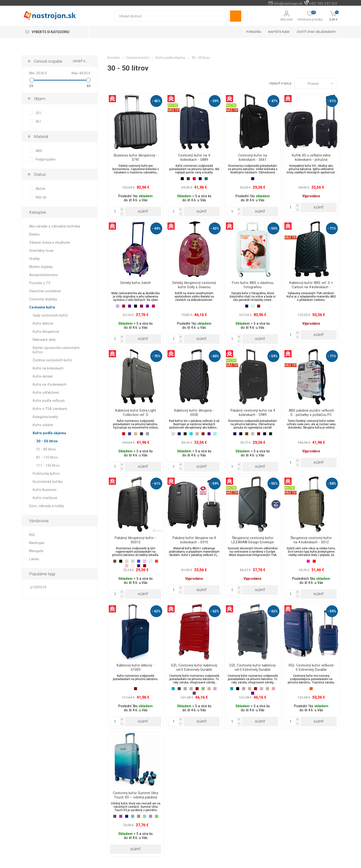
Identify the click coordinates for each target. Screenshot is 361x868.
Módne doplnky (41, 267)
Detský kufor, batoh (136, 283)
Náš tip (41, 197)
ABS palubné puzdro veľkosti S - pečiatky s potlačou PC (311, 413)
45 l (38, 121)
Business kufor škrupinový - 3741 (136, 157)
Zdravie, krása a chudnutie (50, 242)
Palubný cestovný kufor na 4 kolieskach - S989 (253, 413)
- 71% (332, 228)
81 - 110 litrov (47, 457)
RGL (32, 535)
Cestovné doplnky (43, 299)
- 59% (273, 356)
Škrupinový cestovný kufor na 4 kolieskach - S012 (311, 540)
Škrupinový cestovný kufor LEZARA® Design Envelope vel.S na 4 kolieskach (253, 542)
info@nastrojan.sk (288, 4)
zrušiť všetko (80, 61)
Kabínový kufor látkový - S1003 (136, 667)
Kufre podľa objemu (49, 433)
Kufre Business (45, 490)
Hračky (34, 259)
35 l (38, 113)
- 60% (215, 356)
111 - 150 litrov (48, 465)
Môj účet (287, 19)
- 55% (273, 484)
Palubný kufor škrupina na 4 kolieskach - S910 (194, 540)
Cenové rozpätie (48, 61)
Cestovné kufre (42, 307)
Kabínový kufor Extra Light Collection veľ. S (136, 413)
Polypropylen (46, 159)
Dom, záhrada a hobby (47, 506)
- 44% (156, 228)
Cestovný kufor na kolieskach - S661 (253, 157)
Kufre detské (43, 376)
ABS (39, 151)
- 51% (332, 101)
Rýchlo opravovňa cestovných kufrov (56, 350)
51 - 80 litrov (46, 449)
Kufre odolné (43, 425)
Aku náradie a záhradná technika (55, 226)
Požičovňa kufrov (46, 474)
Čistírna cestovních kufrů (52, 360)
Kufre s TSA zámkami (50, 409)
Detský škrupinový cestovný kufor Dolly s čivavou (194, 285)
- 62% (156, 611)
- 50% (273, 228)
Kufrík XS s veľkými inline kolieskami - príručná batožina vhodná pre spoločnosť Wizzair (311, 162)
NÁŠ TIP (174, 110)
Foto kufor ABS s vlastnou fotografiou (253, 285)
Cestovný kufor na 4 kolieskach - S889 (194, 157)
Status (40, 174)
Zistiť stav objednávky (316, 32)
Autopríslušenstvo (43, 275)
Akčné (40, 189)
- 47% (273, 101)
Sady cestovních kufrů (50, 315)
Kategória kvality (45, 417)
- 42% (215, 228)
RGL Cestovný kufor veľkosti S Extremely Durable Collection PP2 (311, 670)
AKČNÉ (173, 105)
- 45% (156, 101)
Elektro (34, 234)
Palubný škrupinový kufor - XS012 (136, 540)
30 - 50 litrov (47, 441)
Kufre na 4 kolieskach (50, 384)
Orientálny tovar (41, 251)
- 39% (215, 101)
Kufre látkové (43, 323)
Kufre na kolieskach (48, 368)
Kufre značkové (45, 498)
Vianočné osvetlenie (45, 291)
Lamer (34, 559)
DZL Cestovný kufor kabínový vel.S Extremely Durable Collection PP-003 (253, 670)
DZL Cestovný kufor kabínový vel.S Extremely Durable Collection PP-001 (194, 670)
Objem (40, 99)
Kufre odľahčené (46, 393)
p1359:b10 (38, 587)
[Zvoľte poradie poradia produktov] (316, 83)
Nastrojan (37, 543)
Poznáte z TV (40, 283)
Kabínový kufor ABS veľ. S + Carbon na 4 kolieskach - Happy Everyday (311, 287)
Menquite (36, 551)
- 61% (156, 484)
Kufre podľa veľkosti (49, 401)
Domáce (114, 58)
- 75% (156, 356)
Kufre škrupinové (46, 332)
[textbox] (172, 16)
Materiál (41, 136)
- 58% (332, 484)
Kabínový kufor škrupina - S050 (194, 413)
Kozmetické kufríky (48, 482)
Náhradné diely (44, 340)
